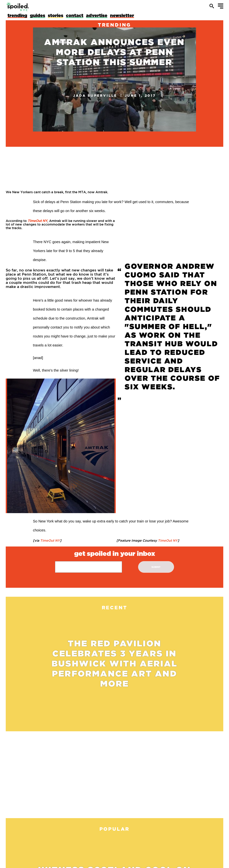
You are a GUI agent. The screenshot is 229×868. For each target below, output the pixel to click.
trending (114, 25)
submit (156, 567)
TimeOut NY (50, 540)
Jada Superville (95, 95)
